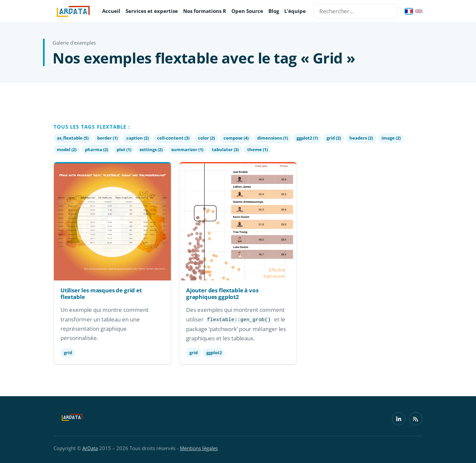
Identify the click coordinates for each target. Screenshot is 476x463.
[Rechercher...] (356, 11)
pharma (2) (97, 149)
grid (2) (334, 138)
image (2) (391, 138)
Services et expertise (152, 11)
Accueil (111, 11)
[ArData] (72, 419)
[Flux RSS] (416, 419)
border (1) (107, 138)
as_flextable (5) (73, 138)
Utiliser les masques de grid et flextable (101, 294)
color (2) (206, 138)
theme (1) (258, 149)
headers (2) (361, 138)
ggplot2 (214, 353)
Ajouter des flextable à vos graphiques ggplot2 (222, 294)
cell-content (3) (173, 138)
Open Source (247, 11)
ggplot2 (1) (307, 138)
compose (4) (236, 138)
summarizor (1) (187, 149)
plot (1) (124, 149)
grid (68, 353)
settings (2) (151, 149)
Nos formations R (205, 11)
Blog (274, 11)
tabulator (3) (225, 149)
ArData (90, 448)
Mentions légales (199, 448)
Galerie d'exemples (74, 43)
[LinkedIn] (399, 419)
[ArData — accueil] (73, 11)
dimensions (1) (273, 138)
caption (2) (138, 138)
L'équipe (295, 11)
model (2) (67, 149)
